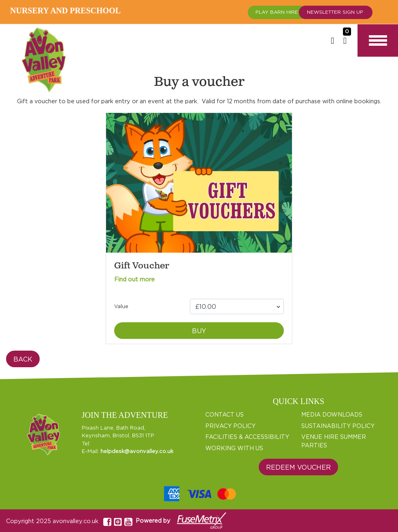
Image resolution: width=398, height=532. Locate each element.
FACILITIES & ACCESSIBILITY (247, 437)
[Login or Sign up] (333, 40)
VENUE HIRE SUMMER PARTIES (334, 441)
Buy (199, 331)
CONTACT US (225, 414)
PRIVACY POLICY (230, 426)
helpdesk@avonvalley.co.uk (137, 451)
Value (121, 306)
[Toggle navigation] (378, 40)
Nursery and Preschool (67, 11)
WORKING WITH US (234, 448)
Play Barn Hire (278, 13)
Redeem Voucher (298, 467)
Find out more (134, 279)
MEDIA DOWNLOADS (332, 414)
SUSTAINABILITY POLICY (338, 426)
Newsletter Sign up (336, 13)
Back (23, 359)
